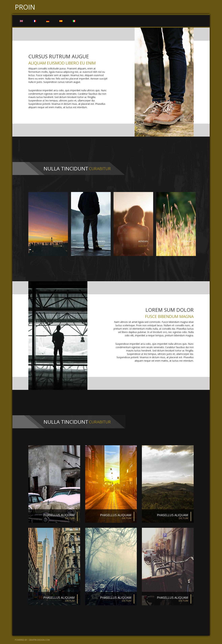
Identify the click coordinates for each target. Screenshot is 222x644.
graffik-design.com (39, 640)
